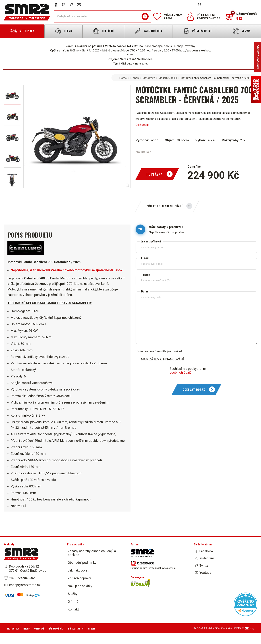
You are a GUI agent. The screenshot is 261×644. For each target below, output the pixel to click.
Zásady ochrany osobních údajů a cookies (92, 553)
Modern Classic (168, 78)
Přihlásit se (206, 15)
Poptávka (155, 174)
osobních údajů (181, 372)
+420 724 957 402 (22, 578)
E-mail (145, 258)
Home (123, 78)
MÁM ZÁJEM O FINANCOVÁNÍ (162, 359)
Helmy (27, 628)
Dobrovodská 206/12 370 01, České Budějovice (28, 568)
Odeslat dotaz (194, 389)
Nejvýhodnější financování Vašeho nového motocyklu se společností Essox (67, 270)
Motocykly (149, 78)
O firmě (73, 602)
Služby (73, 594)
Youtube (205, 573)
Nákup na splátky (80, 586)
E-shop (135, 78)
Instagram (207, 558)
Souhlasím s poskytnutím (188, 371)
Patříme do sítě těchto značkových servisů (153, 565)
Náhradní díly (56, 628)
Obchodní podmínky (82, 563)
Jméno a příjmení (151, 241)
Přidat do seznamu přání (164, 206)
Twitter (204, 565)
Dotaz (145, 291)
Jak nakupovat (78, 570)
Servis (92, 628)
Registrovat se (209, 18)
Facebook (206, 551)
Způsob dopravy (79, 578)
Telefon (146, 275)
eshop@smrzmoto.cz (25, 585)
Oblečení (39, 628)
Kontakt (73, 609)
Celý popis (142, 125)
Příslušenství (76, 628)
